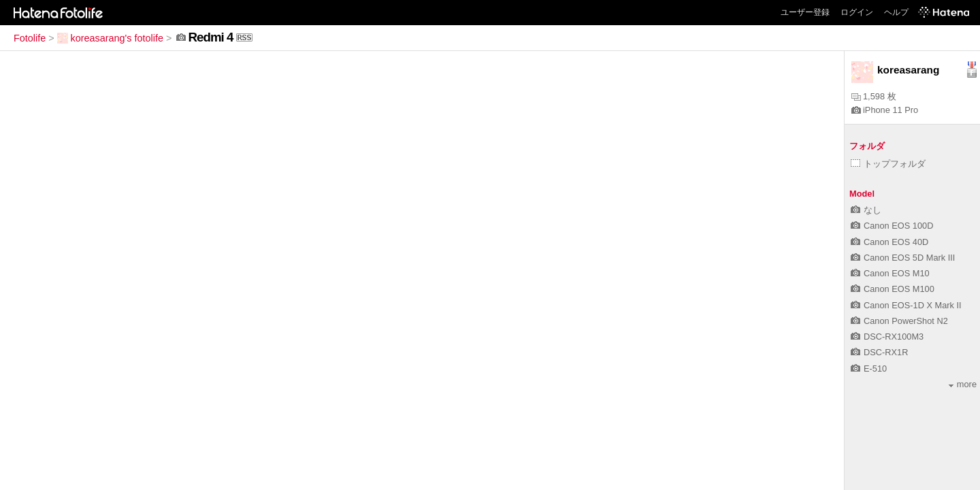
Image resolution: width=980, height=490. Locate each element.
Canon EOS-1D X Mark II (906, 305)
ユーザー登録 (805, 12)
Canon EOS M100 (893, 289)
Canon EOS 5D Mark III (903, 258)
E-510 (869, 369)
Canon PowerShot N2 (899, 321)
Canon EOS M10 (890, 273)
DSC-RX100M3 (887, 337)
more (963, 384)
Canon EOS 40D (889, 242)
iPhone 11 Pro (885, 110)
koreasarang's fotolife (110, 38)
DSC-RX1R (879, 352)
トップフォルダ (888, 164)
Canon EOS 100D (892, 226)
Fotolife (30, 38)
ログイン (857, 12)
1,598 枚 (874, 96)
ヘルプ (896, 12)
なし (866, 210)
